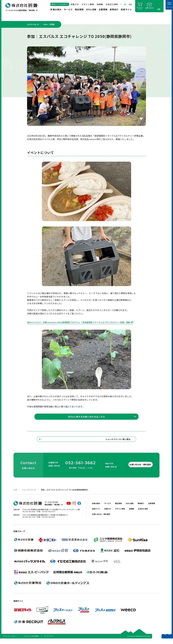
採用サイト (126, 9)
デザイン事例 (88, 4)
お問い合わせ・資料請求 (135, 469)
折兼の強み (56, 9)
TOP (15, 494)
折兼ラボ (75, 4)
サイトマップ (49, 640)
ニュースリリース (29, 494)
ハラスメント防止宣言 (31, 640)
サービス (68, 9)
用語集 (100, 4)
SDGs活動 (91, 9)
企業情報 (103, 9)
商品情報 (79, 9)
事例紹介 (114, 9)
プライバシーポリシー (10, 640)
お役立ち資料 (112, 4)
